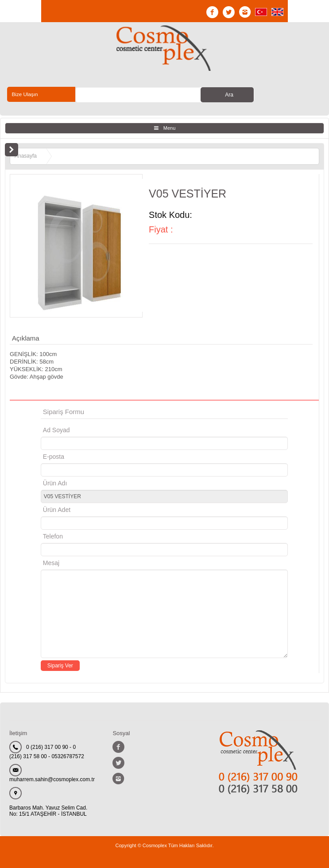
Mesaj (51, 563)
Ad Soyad (56, 430)
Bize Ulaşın (25, 94)
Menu (170, 128)
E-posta (91, 457)
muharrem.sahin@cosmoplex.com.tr (52, 779)
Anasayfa (26, 156)
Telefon (53, 536)
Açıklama (26, 338)
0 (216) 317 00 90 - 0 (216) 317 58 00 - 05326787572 (47, 752)
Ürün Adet (57, 510)
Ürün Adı (55, 483)
